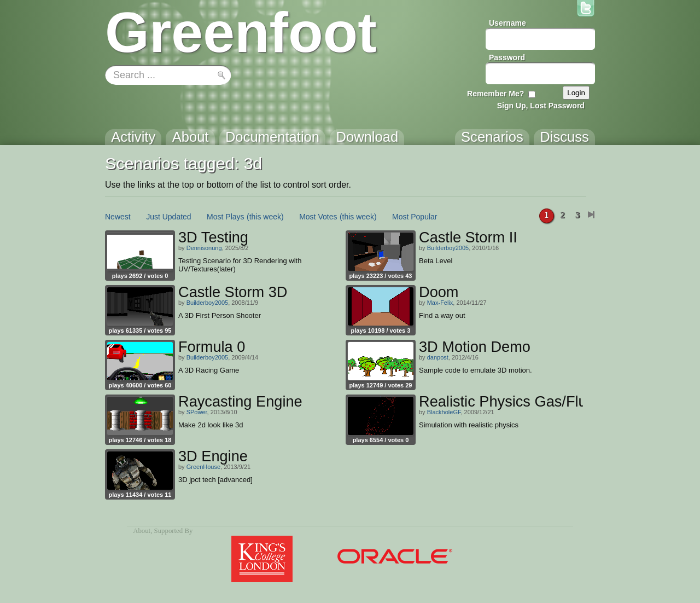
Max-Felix (440, 303)
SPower (197, 412)
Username (507, 23)
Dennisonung (204, 248)
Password (507, 57)
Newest (118, 217)
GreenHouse (203, 467)
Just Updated (169, 217)
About (142, 531)
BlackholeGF (444, 412)
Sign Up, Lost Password (541, 106)
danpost (438, 357)
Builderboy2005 (448, 248)
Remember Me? (495, 94)
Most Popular (415, 217)
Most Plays (225, 217)
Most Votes (318, 217)
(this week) (265, 217)
